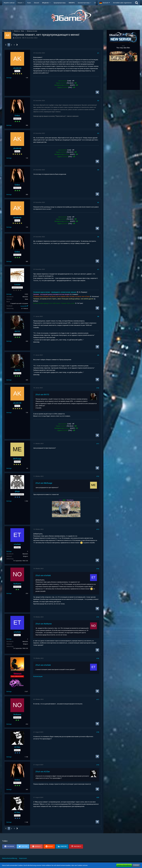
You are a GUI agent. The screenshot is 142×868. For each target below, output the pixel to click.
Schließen (136, 865)
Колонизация (38, 676)
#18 (98, 732)
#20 (98, 797)
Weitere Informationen (124, 865)
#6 (98, 237)
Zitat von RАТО (42, 394)
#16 (98, 658)
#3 (98, 133)
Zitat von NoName (44, 624)
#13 (98, 529)
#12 (98, 476)
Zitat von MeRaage (44, 483)
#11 (98, 444)
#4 (98, 170)
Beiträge (9, 78)
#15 (98, 617)
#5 (98, 202)
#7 (98, 269)
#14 (98, 569)
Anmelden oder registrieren (122, 3)
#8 (98, 316)
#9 (98, 355)
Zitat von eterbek (43, 575)
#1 (98, 53)
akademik (18, 38)
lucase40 (23, 306)
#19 (98, 765)
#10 (98, 388)
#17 (98, 699)
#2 (98, 101)
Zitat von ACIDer (43, 771)
